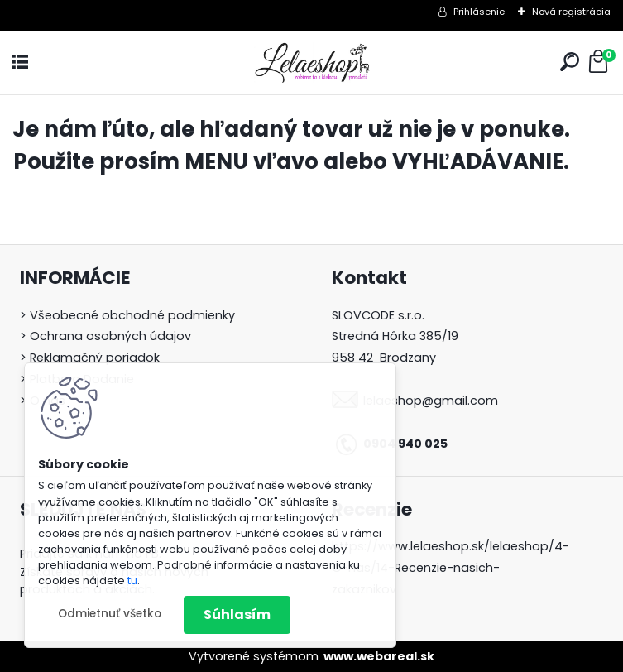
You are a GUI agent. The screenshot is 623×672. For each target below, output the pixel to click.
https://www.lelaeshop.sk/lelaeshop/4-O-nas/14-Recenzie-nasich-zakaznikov (450, 568)
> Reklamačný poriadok (90, 358)
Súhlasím (237, 614)
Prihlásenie (479, 12)
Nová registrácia (571, 12)
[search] (570, 62)
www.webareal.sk (379, 656)
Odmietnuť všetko (110, 614)
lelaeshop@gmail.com (431, 401)
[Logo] (312, 62)
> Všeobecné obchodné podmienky (127, 315)
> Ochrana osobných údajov (105, 336)
